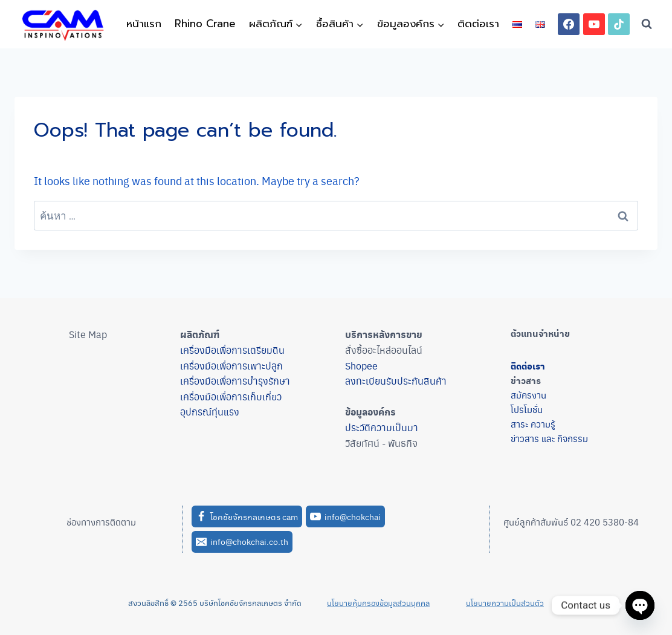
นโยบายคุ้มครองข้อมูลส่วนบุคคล (378, 603)
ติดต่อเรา (478, 24)
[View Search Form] (647, 24)
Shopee (361, 366)
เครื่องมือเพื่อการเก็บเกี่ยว (231, 396)
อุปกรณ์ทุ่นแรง (210, 412)
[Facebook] (569, 24)
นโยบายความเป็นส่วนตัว (505, 603)
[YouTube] (594, 24)
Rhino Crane (205, 24)
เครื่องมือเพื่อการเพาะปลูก (231, 366)
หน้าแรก (144, 24)
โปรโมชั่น (527, 409)
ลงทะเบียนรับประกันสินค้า (396, 381)
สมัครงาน (528, 395)
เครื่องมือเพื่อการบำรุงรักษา (235, 381)
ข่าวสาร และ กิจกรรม (549, 438)
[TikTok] (619, 24)
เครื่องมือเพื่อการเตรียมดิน (232, 350)
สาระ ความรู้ (533, 424)
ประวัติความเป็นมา (382, 427)
